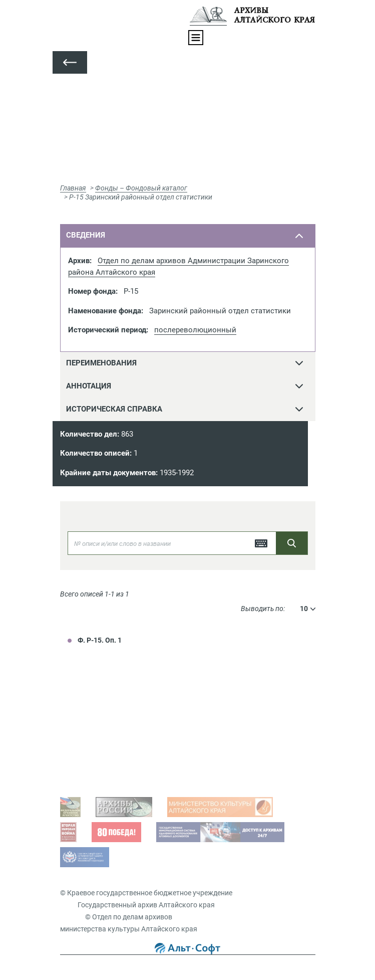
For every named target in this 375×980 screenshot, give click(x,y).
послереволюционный (195, 330)
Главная (73, 188)
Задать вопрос (94, 715)
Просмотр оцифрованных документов (133, 730)
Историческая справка (114, 409)
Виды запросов (95, 771)
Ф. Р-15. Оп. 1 (100, 640)
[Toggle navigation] (196, 38)
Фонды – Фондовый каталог (141, 188)
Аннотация (89, 386)
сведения (86, 235)
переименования (101, 363)
